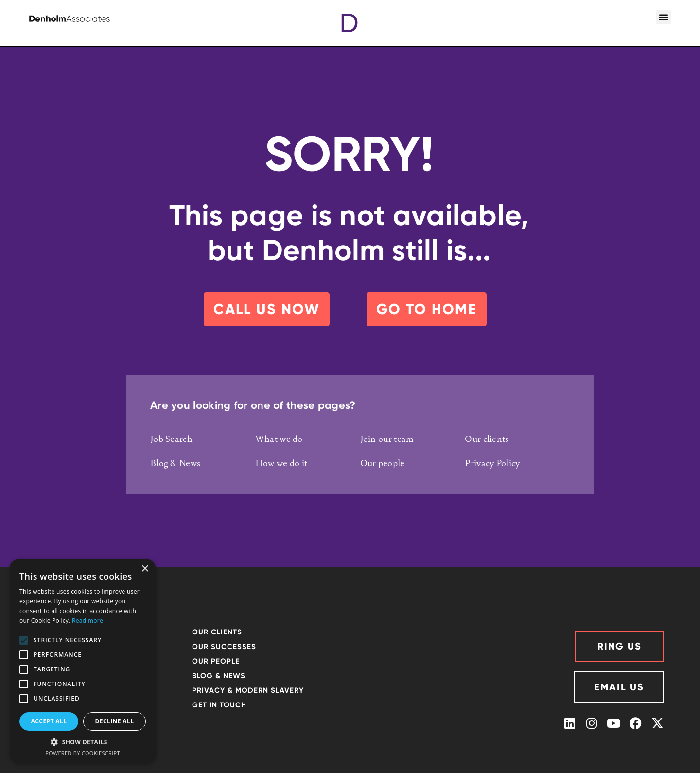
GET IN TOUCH (219, 705)
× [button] (145, 569)
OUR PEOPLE (216, 661)
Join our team (387, 439)
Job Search (171, 439)
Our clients (487, 439)
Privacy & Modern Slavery (248, 690)
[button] (664, 17)
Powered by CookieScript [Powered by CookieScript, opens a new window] (83, 753)
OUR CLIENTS (217, 632)
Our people (383, 463)
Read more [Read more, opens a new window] (87, 621)
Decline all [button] (115, 721)
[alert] (83, 661)
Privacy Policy (492, 463)
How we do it (281, 463)
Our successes (224, 647)
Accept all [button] (49, 721)
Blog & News (175, 463)
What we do (279, 439)
